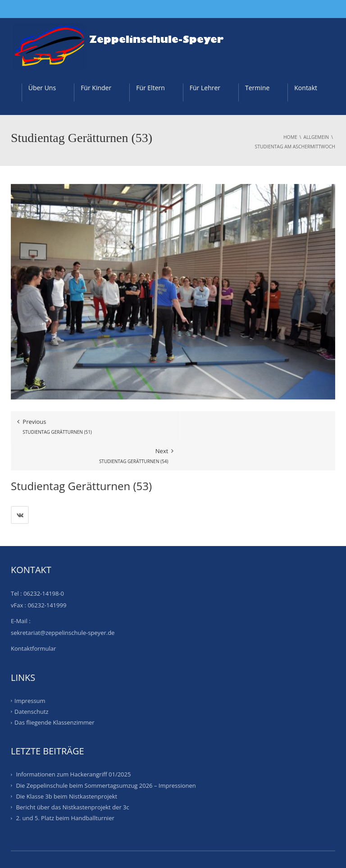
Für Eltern (150, 88)
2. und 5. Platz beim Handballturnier (65, 788)
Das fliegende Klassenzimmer (55, 693)
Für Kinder (96, 88)
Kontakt (306, 88)
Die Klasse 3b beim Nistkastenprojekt (66, 767)
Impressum (30, 671)
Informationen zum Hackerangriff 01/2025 (73, 745)
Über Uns (42, 88)
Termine (257, 88)
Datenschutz (32, 682)
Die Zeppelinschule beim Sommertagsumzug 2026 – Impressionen (106, 756)
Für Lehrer (205, 88)
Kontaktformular (33, 619)
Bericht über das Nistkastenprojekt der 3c (72, 777)
